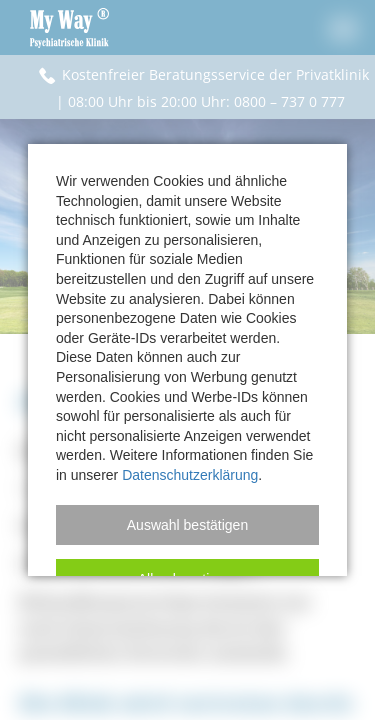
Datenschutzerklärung (190, 475)
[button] (187, 525)
